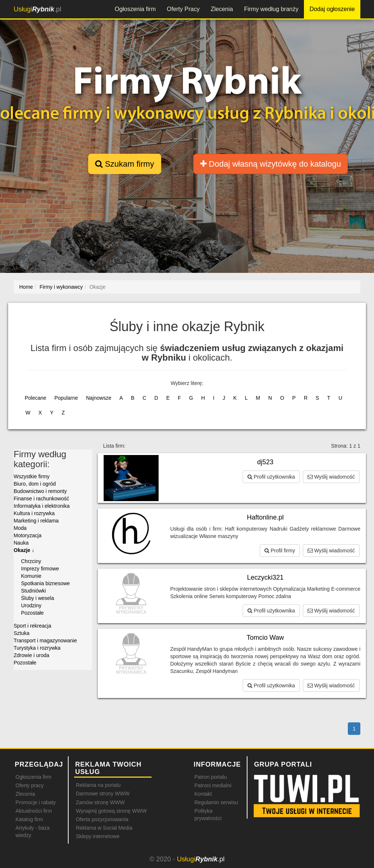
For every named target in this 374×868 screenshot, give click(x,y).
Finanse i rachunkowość (41, 499)
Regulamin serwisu (216, 802)
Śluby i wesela (38, 598)
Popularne (66, 398)
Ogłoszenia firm (135, 9)
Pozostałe (32, 613)
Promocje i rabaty (36, 802)
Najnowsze (98, 398)
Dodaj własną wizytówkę (271, 164)
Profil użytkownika (271, 477)
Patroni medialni (213, 785)
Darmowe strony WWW (103, 794)
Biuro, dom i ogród (35, 484)
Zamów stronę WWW (100, 802)
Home (26, 287)
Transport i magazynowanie (45, 640)
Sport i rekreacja (32, 626)
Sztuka (22, 633)
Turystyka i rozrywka (37, 648)
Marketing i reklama (36, 521)
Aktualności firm (34, 811)
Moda (20, 528)
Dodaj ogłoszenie (332, 9)
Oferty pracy (30, 785)
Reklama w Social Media (104, 828)
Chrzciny (31, 561)
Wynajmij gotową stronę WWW (111, 811)
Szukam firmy (124, 164)
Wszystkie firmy (32, 476)
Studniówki (34, 591)
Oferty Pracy (183, 9)
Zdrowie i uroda (32, 655)
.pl (37, 9)
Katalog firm (29, 819)
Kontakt (203, 794)
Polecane (35, 398)
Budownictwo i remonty (40, 491)
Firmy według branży (271, 9)
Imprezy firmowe (40, 569)
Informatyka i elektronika (42, 506)
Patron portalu (211, 777)
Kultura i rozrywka (34, 513)
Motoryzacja (27, 535)
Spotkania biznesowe (45, 583)
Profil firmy (280, 551)
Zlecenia (222, 9)
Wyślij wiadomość (331, 477)
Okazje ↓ (24, 550)
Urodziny (31, 605)
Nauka (21, 543)
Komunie (31, 576)
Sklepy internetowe (98, 836)
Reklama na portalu (98, 785)
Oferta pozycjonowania (102, 819)
